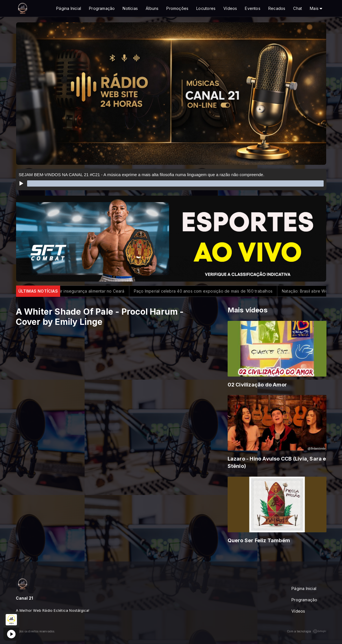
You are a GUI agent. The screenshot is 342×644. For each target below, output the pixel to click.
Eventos (252, 8)
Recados (277, 8)
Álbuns (152, 8)
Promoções (177, 8)
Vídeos (230, 8)
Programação (102, 8)
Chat (298, 8)
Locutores (206, 8)
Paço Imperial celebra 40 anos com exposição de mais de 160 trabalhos (219, 291)
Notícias (130, 8)
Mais (316, 8)
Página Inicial (69, 8)
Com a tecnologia (307, 631)
